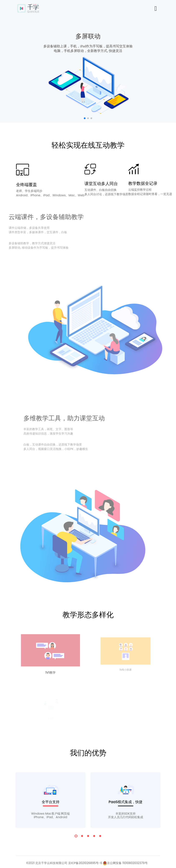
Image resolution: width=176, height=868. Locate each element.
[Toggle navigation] (156, 8)
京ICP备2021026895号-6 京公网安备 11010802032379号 (108, 863)
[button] (85, 118)
